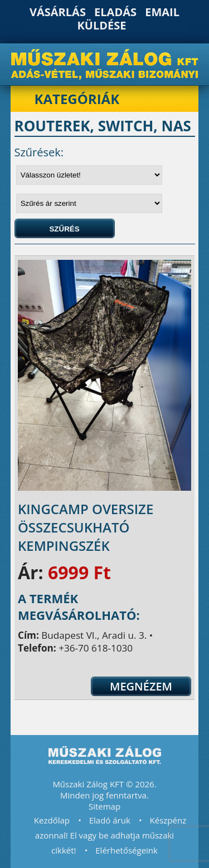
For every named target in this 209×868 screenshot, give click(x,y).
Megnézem (141, 686)
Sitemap (104, 806)
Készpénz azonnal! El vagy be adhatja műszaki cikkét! (111, 835)
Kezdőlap (52, 820)
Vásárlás (58, 12)
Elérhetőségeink (127, 850)
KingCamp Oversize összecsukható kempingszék (86, 527)
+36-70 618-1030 (96, 648)
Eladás (115, 12)
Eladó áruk (110, 820)
